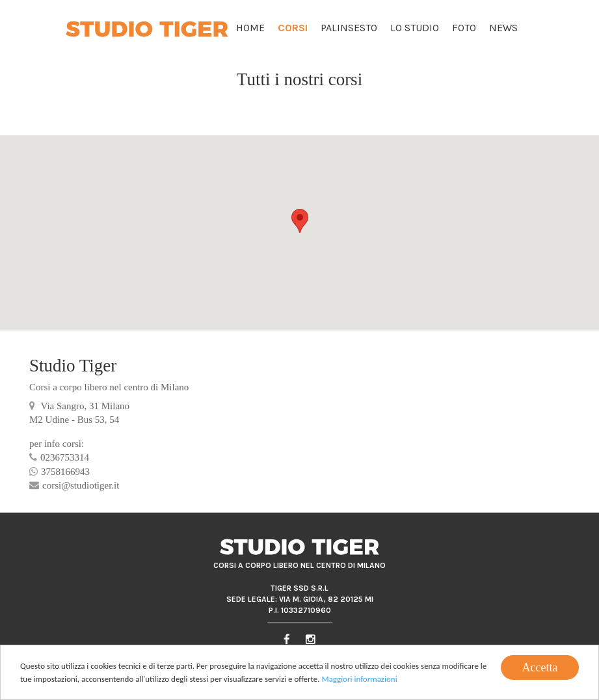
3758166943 (60, 472)
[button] (300, 221)
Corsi (293, 28)
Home (250, 28)
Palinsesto (349, 28)
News (503, 28)
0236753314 (59, 457)
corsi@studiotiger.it (74, 485)
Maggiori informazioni (359, 680)
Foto (464, 28)
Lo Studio (415, 28)
